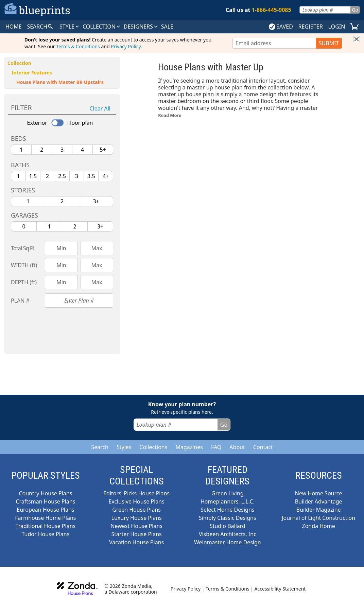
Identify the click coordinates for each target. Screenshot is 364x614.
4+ (106, 176)
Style (70, 27)
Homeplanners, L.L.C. (228, 501)
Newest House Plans (136, 526)
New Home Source (319, 493)
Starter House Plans (136, 534)
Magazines (189, 447)
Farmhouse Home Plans (45, 518)
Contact (263, 447)
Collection (102, 27)
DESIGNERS (141, 27)
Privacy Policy (126, 46)
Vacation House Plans (136, 542)
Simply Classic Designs (228, 518)
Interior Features (32, 73)
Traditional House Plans (46, 526)
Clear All (100, 108)
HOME (14, 27)
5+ (103, 150)
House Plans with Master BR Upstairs (60, 82)
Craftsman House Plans (45, 501)
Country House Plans (45, 493)
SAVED (281, 27)
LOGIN (337, 27)
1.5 (33, 176)
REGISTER (310, 27)
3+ (96, 201)
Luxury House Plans (137, 518)
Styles (124, 447)
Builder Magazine (319, 510)
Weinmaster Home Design (228, 542)
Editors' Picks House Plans (136, 493)
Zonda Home (319, 526)
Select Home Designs (227, 510)
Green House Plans (136, 510)
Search (100, 447)
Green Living (228, 493)
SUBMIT (329, 43)
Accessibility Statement (280, 589)
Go (355, 10)
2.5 (62, 176)
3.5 (91, 176)
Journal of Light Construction (318, 518)
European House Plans (45, 510)
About (237, 447)
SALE (167, 27)
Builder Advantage (319, 501)
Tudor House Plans (45, 534)
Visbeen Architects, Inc (228, 534)
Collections (154, 447)
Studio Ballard (228, 526)
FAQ (216, 447)
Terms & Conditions (78, 46)
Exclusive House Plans (136, 501)
